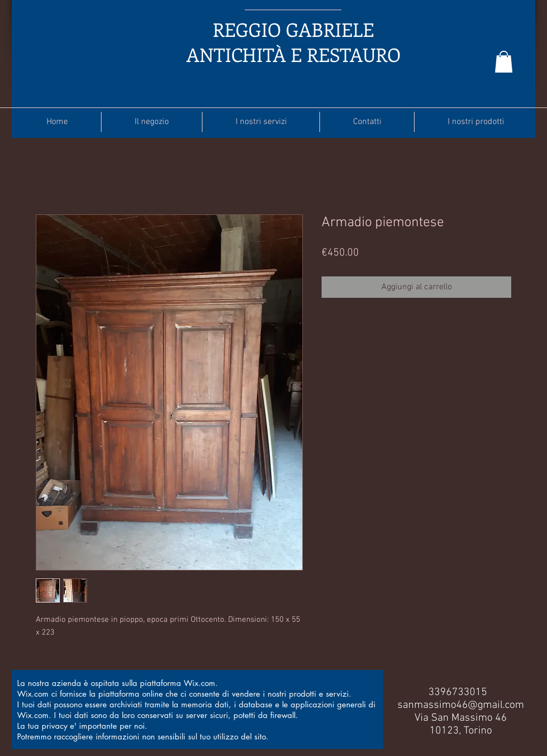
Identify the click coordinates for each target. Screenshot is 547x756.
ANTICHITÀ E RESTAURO (294, 54)
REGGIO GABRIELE (293, 29)
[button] (504, 62)
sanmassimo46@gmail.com (461, 705)
